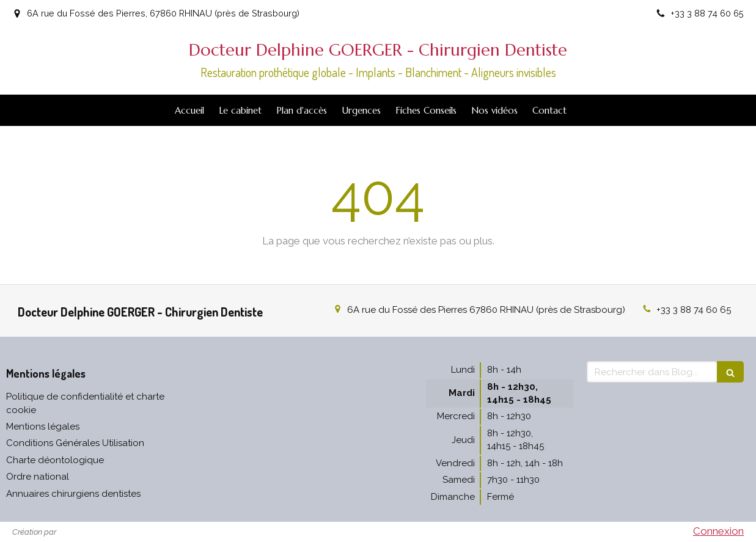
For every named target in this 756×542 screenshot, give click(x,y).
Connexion (718, 531)
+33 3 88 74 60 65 (694, 310)
